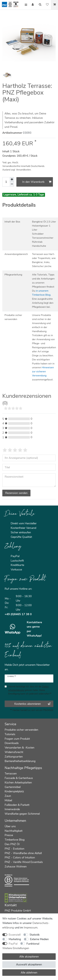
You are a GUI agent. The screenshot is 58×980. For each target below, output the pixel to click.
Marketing (15, 939)
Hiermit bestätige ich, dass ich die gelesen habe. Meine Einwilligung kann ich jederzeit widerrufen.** (30, 690)
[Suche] (40, 5)
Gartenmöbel (13, 787)
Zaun (8, 796)
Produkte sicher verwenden (21, 730)
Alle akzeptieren (29, 957)
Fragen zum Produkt (17, 739)
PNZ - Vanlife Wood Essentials (24, 862)
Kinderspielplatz (14, 791)
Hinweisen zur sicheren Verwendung (43, 372)
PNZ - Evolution (14, 849)
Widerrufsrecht (14, 752)
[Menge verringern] (12, 184)
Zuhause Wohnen (16, 867)
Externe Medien (39, 939)
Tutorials (10, 734)
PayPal (13, 944)
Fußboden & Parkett (17, 805)
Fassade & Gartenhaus (19, 778)
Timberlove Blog (15, 840)
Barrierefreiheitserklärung (20, 761)
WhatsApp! (34, 636)
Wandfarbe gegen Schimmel (22, 814)
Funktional (33, 944)
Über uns (10, 826)
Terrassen (11, 774)
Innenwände (12, 809)
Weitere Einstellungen (16, 948)
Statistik (35, 935)
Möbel (8, 800)
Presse (9, 835)
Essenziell (15, 935)
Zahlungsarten (14, 757)
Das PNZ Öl (12, 844)
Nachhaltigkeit (14, 831)
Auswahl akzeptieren (29, 964)
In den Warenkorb (37, 182)
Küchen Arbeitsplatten (18, 783)
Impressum (31, 928)
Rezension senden (16, 493)
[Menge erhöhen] (12, 179)
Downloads (12, 743)
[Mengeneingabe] (6, 182)
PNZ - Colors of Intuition (20, 857)
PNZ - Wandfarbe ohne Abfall (23, 853)
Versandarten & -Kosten (19, 748)
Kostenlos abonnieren (32, 704)
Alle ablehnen (29, 973)
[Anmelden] (33, 5)
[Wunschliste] (47, 5)
